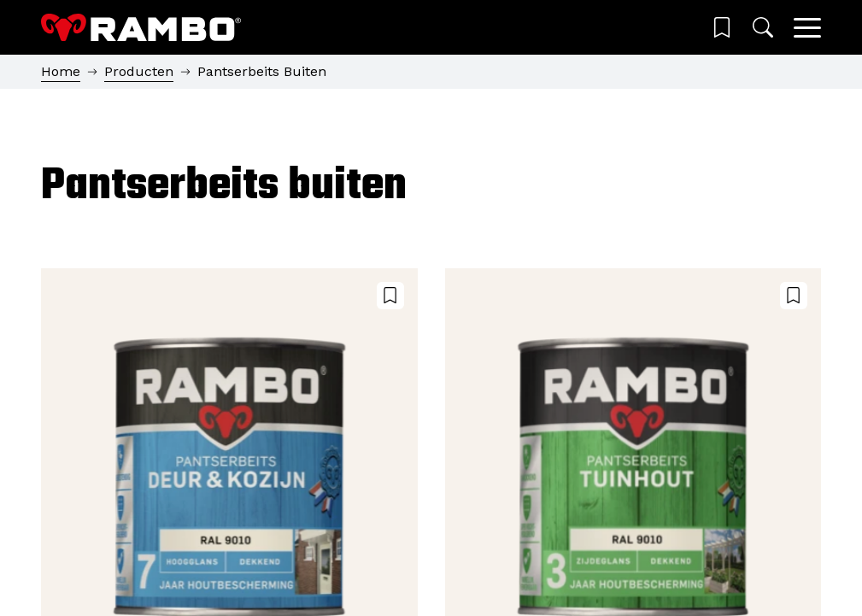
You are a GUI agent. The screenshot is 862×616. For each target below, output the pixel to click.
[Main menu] (807, 27)
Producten (139, 71)
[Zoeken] (763, 27)
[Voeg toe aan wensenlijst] (390, 296)
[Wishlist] (722, 27)
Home (61, 71)
